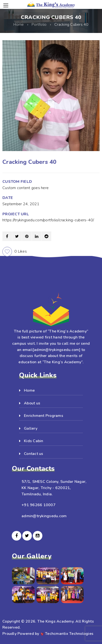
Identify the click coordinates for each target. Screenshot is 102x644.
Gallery (31, 428)
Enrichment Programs (44, 416)
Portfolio (39, 25)
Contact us (34, 454)
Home (19, 25)
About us (32, 403)
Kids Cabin (34, 441)
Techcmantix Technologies (69, 634)
